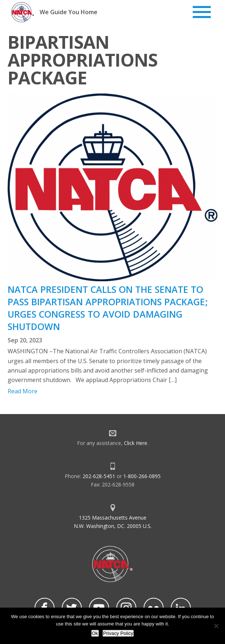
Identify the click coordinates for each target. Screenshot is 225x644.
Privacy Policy (118, 633)
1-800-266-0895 (142, 476)
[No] (216, 626)
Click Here (136, 443)
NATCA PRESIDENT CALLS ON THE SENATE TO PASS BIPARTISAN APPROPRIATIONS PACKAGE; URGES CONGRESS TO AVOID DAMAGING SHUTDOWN (108, 308)
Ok (95, 633)
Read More (23, 391)
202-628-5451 (99, 476)
